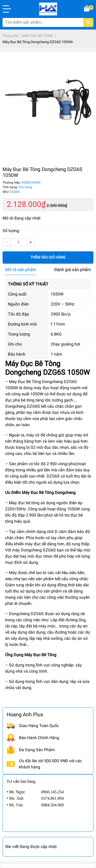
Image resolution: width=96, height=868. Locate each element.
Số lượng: (11, 231)
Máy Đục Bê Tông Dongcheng (49, 493)
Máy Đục (32, 655)
